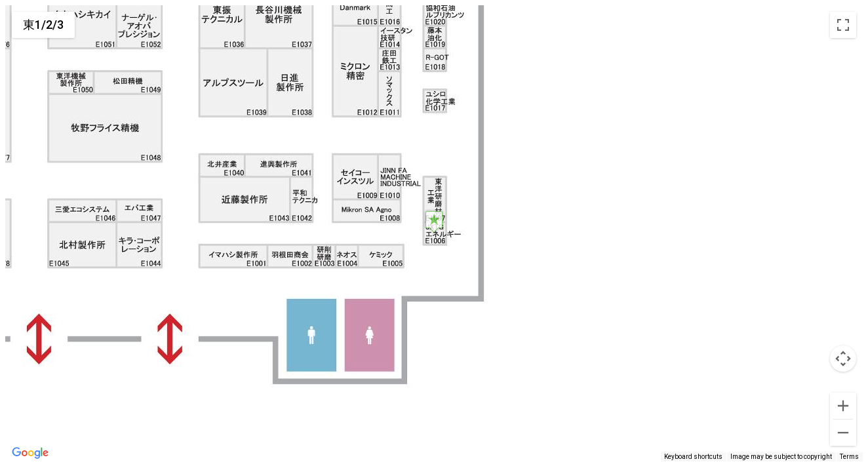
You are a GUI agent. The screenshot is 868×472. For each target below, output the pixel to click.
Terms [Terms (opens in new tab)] (849, 457)
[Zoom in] (843, 406)
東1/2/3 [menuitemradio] (43, 25)
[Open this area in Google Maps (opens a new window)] (30, 453)
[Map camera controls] (843, 359)
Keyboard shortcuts (693, 457)
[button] (434, 221)
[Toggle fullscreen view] (843, 25)
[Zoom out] (843, 433)
